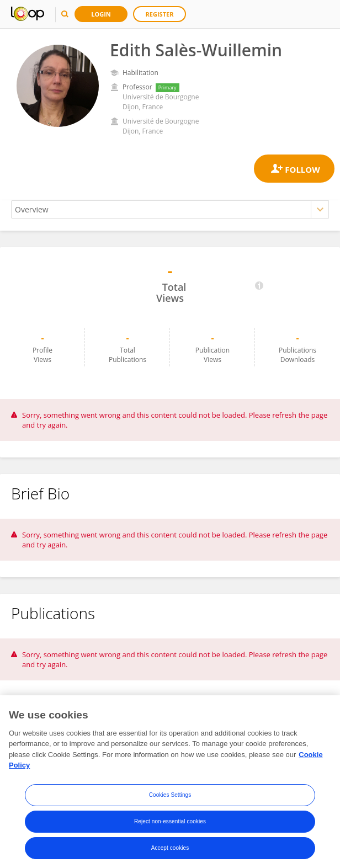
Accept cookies (170, 852)
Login (101, 14)
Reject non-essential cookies (170, 826)
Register (160, 14)
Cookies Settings (170, 799)
